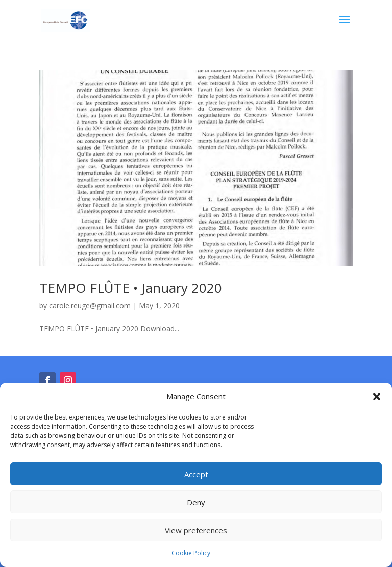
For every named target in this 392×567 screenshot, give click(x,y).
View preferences (196, 530)
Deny (196, 502)
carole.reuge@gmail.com (90, 305)
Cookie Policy (191, 553)
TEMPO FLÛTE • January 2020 (131, 288)
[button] (377, 397)
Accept (196, 474)
